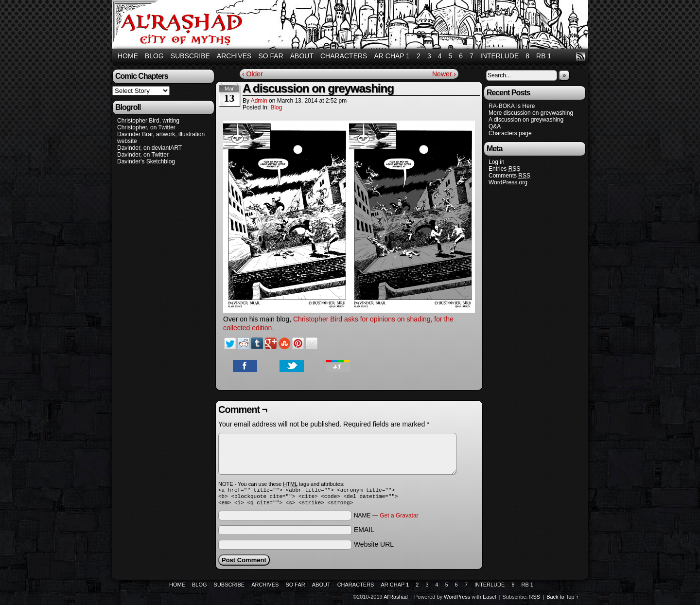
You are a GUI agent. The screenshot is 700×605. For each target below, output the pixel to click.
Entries (504, 169)
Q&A (495, 126)
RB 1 (544, 56)
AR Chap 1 (392, 56)
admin (259, 101)
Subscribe (190, 56)
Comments (509, 176)
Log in (497, 162)
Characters (344, 56)
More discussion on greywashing (531, 113)
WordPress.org (508, 182)
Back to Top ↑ (562, 600)
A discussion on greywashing (526, 120)
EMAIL (364, 533)
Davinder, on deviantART (149, 148)
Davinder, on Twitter (143, 155)
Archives (234, 56)
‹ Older (253, 74)
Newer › (444, 74)
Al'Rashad (351, 26)
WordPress (457, 600)
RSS (581, 56)
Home (128, 56)
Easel (490, 600)
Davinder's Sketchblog (146, 161)
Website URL (374, 547)
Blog (154, 56)
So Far (271, 56)
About (302, 56)
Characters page (510, 133)
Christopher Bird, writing (148, 121)
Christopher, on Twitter (146, 127)
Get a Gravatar (399, 518)
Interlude (499, 56)
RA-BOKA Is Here (512, 106)
